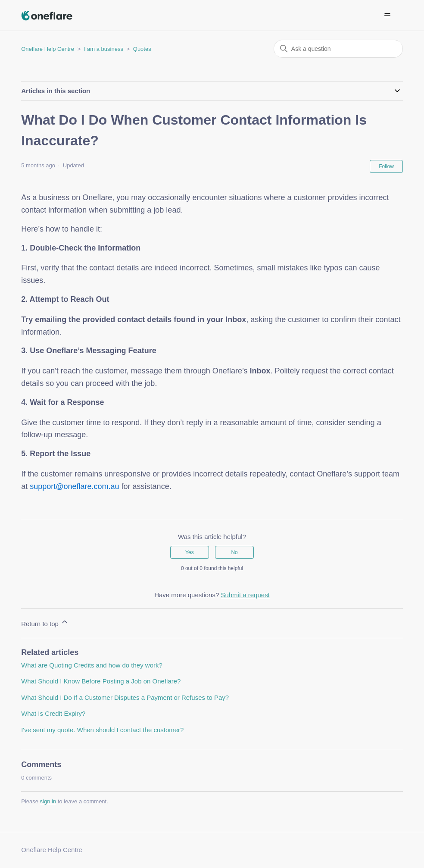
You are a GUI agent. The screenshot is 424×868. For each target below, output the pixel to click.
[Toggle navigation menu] (388, 16)
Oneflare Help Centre (48, 49)
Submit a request (245, 595)
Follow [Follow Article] (386, 166)
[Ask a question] (338, 49)
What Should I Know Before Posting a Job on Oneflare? (101, 681)
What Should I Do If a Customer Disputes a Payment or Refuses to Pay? (125, 697)
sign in (48, 801)
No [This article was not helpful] (234, 552)
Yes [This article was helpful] (190, 552)
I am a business (104, 49)
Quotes (142, 49)
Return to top (45, 622)
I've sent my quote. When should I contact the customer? (102, 730)
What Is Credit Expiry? (53, 713)
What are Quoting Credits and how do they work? (92, 665)
